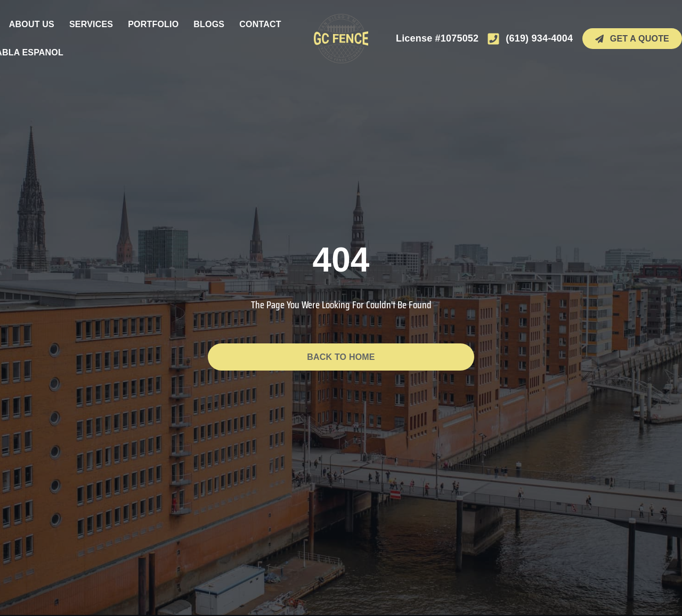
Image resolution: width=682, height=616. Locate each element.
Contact (260, 24)
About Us (32, 24)
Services (91, 24)
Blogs (209, 24)
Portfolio (153, 24)
